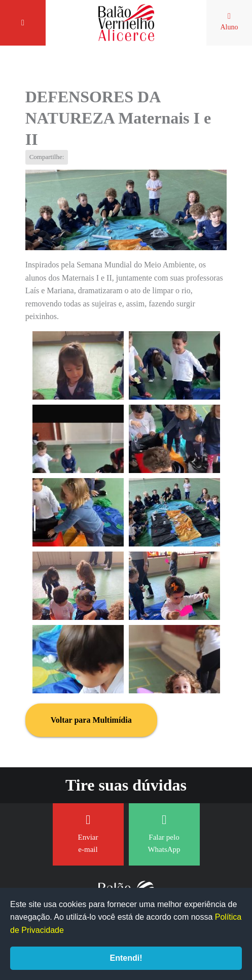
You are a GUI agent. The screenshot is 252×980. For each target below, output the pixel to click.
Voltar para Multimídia (91, 720)
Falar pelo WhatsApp (164, 833)
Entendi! (126, 958)
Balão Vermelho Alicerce (126, 23)
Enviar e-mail (88, 833)
